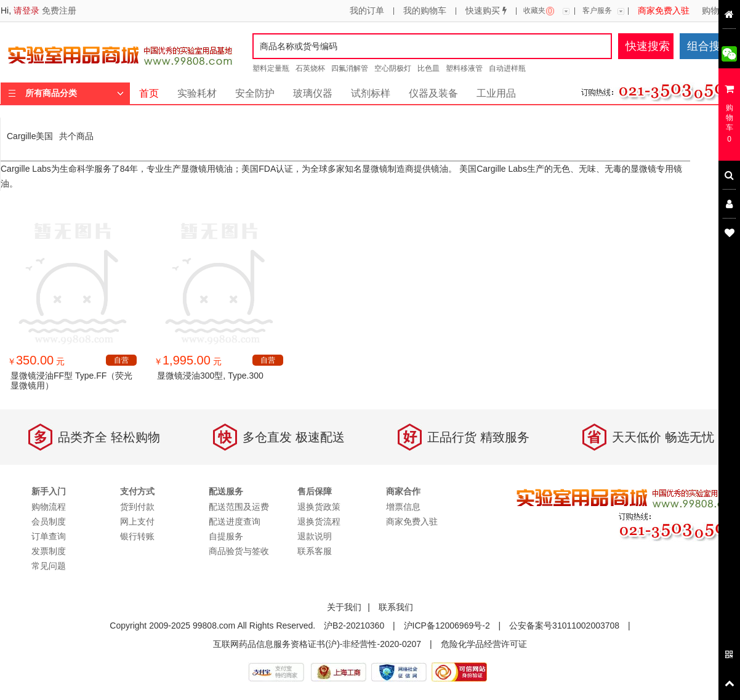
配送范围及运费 (239, 507)
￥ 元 (36, 361)
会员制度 (49, 521)
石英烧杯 (310, 68)
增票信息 (403, 507)
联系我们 (396, 607)
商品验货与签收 (239, 551)
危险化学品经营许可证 (484, 644)
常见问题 (49, 566)
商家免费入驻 (664, 11)
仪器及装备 (433, 93)
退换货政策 (319, 507)
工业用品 (496, 93)
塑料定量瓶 (271, 68)
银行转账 (137, 536)
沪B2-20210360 (354, 626)
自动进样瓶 (507, 68)
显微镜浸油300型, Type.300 (210, 376)
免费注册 (59, 10)
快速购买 (486, 11)
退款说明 (315, 536)
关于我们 (344, 607)
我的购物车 (425, 11)
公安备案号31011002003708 (564, 626)
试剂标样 (371, 93)
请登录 (26, 10)
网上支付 (137, 521)
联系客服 (315, 551)
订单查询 (49, 536)
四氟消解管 (350, 68)
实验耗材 (197, 93)
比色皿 (428, 68)
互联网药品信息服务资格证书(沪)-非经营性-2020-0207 (317, 644)
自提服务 (226, 536)
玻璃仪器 (313, 93)
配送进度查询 (235, 521)
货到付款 (137, 507)
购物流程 (719, 11)
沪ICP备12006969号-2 (447, 626)
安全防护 (255, 93)
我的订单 (367, 11)
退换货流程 (319, 521)
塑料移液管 (464, 68)
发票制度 (49, 551)
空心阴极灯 (393, 68)
